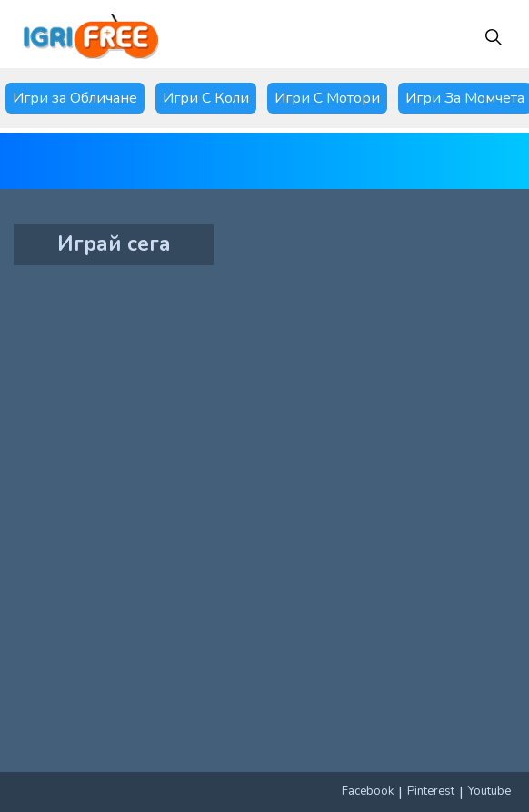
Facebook (368, 791)
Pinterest (431, 791)
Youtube (489, 791)
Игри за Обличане (75, 98)
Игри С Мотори (327, 98)
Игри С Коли (206, 98)
